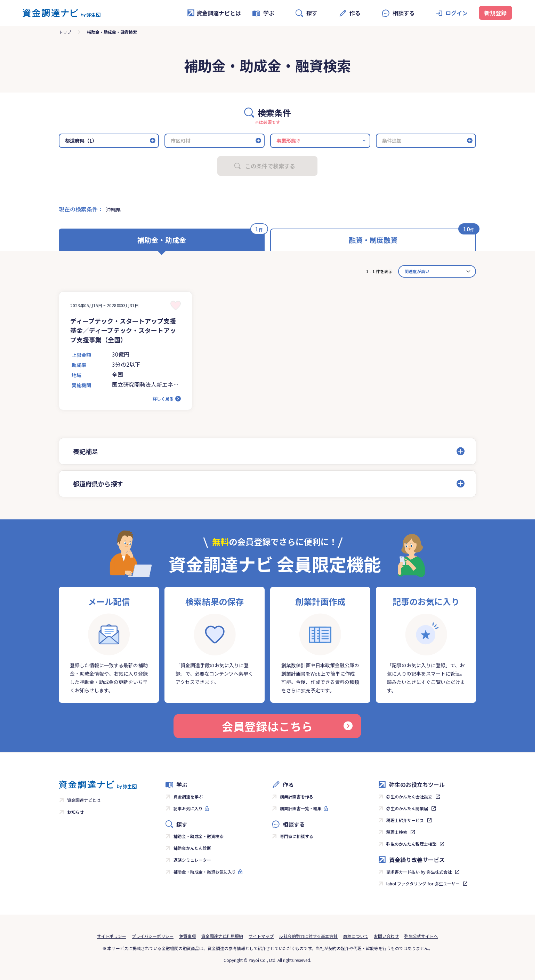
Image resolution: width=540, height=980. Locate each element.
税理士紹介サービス (405, 820)
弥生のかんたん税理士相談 (411, 844)
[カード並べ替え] (437, 271)
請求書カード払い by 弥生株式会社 (419, 872)
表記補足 (86, 451)
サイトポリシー (112, 936)
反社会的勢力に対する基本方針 (308, 936)
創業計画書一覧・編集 (301, 808)
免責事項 (187, 936)
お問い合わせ (386, 936)
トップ (65, 32)
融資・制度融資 (373, 240)
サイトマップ (261, 936)
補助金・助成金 (162, 240)
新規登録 (495, 13)
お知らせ (75, 812)
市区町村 (180, 141)
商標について (356, 936)
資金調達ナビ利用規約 (222, 936)
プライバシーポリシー (153, 936)
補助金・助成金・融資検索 (199, 836)
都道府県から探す (98, 484)
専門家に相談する (297, 836)
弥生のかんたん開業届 (407, 808)
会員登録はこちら (287, 726)
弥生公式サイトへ (421, 936)
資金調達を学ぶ (188, 796)
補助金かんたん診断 (192, 848)
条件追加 (392, 141)
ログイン (457, 13)
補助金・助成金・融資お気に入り (205, 872)
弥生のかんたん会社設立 (409, 796)
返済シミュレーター (192, 860)
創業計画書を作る (297, 796)
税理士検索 (397, 832)
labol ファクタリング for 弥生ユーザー (423, 883)
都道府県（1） (81, 141)
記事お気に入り (188, 808)
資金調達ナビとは (214, 13)
